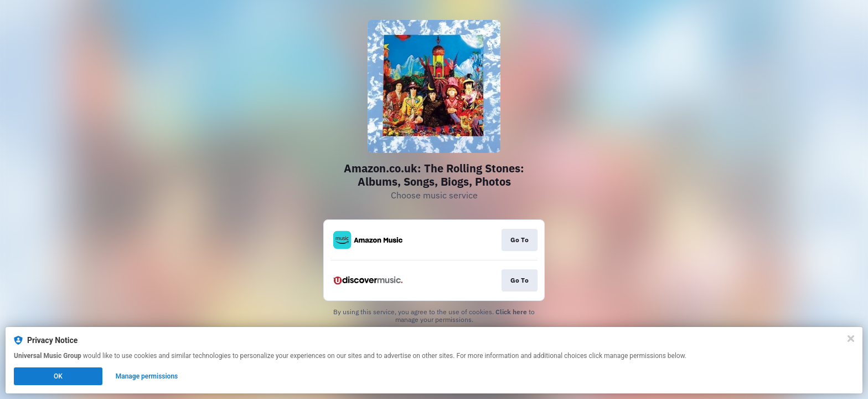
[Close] (851, 339)
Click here (511, 312)
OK (58, 376)
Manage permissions (147, 376)
